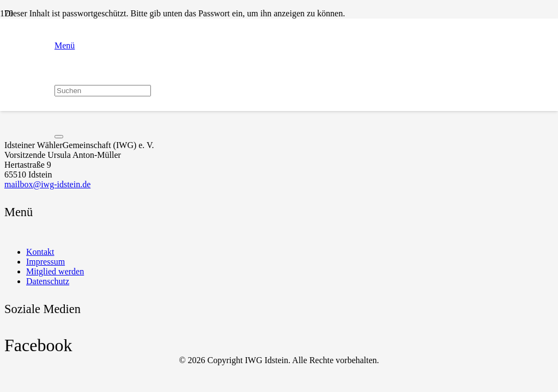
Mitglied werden (55, 271)
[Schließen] (59, 137)
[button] (103, 46)
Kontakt (40, 252)
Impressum (46, 262)
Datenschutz (48, 281)
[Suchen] (103, 91)
